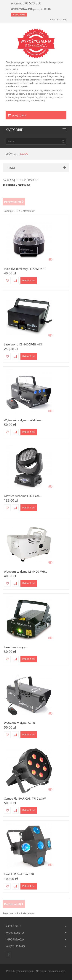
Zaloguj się (59, 20)
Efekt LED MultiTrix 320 (19, 874)
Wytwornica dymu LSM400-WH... (25, 571)
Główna (11, 154)
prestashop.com (56, 971)
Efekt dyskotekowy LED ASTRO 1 (25, 269)
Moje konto (15, 933)
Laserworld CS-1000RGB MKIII (24, 344)
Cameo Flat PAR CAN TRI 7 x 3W (25, 798)
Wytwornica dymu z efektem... (23, 420)
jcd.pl (31, 971)
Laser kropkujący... (16, 647)
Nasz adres (19, 14)
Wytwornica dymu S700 (19, 723)
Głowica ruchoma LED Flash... (23, 496)
